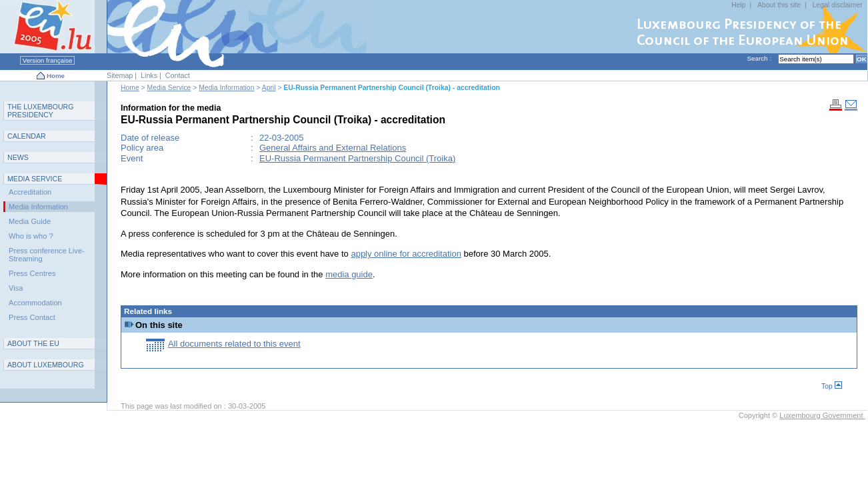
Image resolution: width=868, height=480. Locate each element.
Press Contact (32, 317)
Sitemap (120, 75)
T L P (41, 111)
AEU (33, 343)
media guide (349, 274)
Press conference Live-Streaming (47, 255)
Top (832, 386)
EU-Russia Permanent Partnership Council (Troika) (357, 158)
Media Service (169, 88)
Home (56, 76)
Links (149, 75)
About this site (779, 5)
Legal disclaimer (838, 5)
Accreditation (30, 192)
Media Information (226, 88)
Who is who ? (31, 236)
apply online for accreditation (406, 254)
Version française (47, 60)
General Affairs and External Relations (333, 148)
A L (46, 365)
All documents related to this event (234, 344)
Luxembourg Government (822, 415)
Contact (178, 75)
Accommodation (35, 303)
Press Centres (32, 273)
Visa (16, 288)
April (269, 88)
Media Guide (30, 221)
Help (738, 5)
